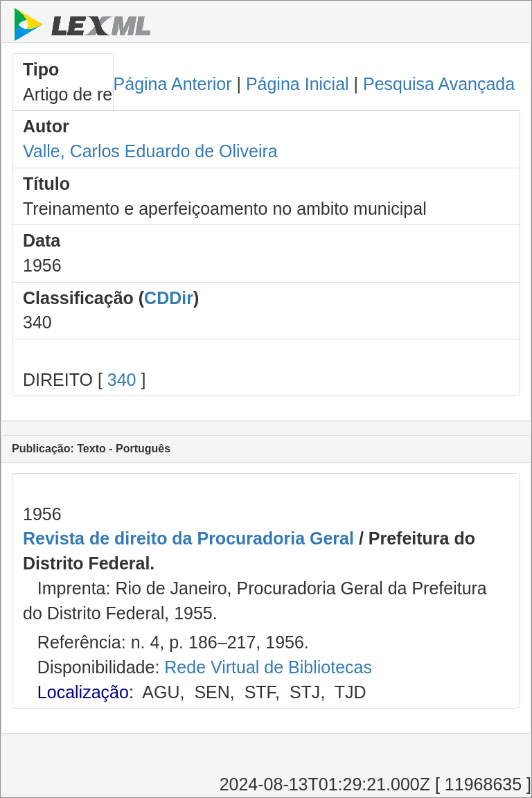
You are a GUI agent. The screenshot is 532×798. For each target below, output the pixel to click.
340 (122, 380)
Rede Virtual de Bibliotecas (268, 667)
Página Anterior (173, 84)
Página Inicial (298, 84)
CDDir (169, 298)
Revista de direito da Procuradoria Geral (188, 538)
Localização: (86, 692)
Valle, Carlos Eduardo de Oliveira (150, 151)
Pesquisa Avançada (439, 84)
